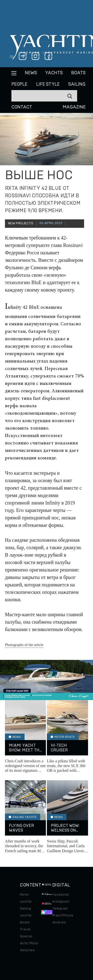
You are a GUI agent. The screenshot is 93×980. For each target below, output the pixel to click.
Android (59, 922)
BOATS (78, 73)
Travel (25, 929)
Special (26, 936)
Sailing (77, 84)
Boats (25, 922)
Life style (48, 84)
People (19, 84)
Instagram (61, 902)
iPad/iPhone (63, 915)
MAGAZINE (74, 107)
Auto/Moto (29, 943)
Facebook (61, 895)
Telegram (60, 909)
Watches (27, 950)
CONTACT (22, 107)
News (31, 73)
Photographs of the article (24, 645)
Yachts (54, 73)
